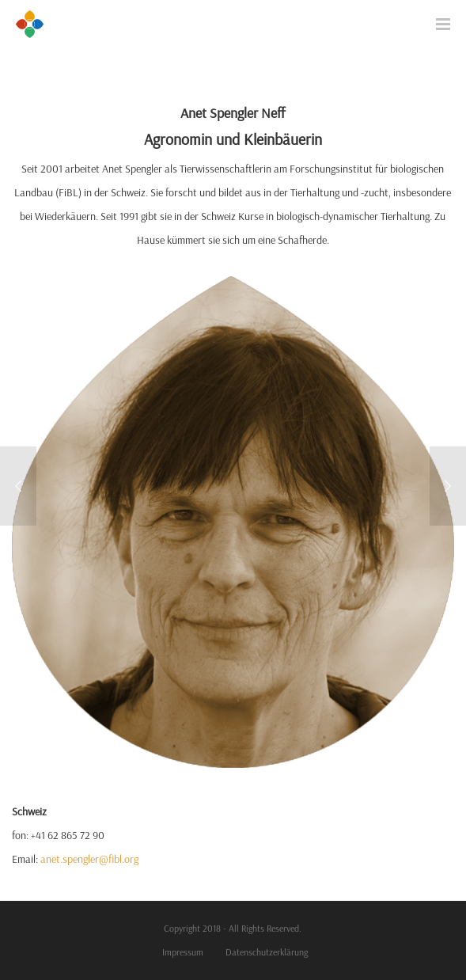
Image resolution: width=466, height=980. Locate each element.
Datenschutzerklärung (267, 952)
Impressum (183, 952)
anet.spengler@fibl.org (89, 859)
